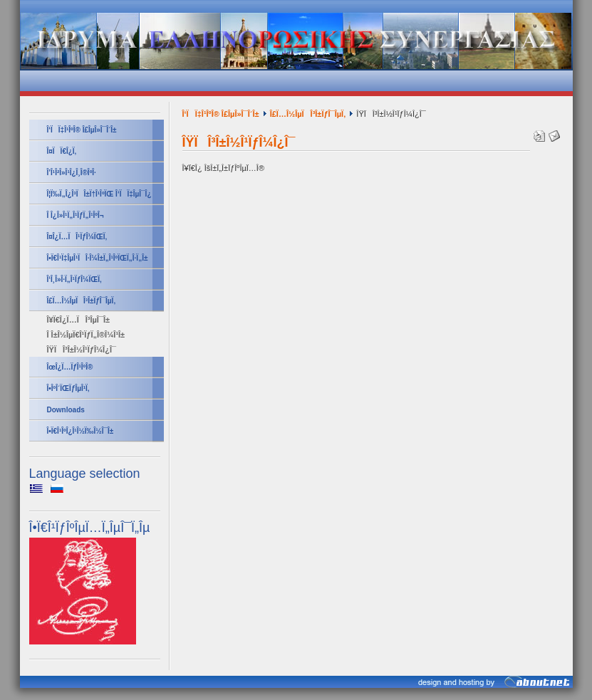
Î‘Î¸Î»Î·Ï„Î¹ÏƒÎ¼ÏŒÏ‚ (74, 280)
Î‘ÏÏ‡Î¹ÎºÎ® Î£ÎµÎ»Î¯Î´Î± (82, 130)
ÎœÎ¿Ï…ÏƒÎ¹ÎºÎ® (70, 367)
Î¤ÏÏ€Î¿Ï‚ (62, 151)
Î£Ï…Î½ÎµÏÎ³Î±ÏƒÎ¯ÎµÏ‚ (82, 301)
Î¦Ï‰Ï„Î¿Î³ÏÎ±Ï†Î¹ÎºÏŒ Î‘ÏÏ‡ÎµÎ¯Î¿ (99, 194)
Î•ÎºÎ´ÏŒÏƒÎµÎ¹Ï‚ (68, 388)
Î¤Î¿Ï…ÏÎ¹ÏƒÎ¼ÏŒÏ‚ (77, 237)
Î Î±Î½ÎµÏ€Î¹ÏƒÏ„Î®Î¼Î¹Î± (86, 335)
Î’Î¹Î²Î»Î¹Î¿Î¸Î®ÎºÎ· (72, 173)
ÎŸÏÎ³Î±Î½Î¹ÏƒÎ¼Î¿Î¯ (82, 350)
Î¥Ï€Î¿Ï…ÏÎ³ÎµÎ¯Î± (79, 320)
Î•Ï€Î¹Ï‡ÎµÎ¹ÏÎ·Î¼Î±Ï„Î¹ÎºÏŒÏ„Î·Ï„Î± (98, 258)
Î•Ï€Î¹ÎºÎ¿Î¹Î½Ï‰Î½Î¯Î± (81, 431)
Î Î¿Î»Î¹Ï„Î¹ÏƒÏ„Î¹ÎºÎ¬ (76, 215)
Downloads (66, 410)
